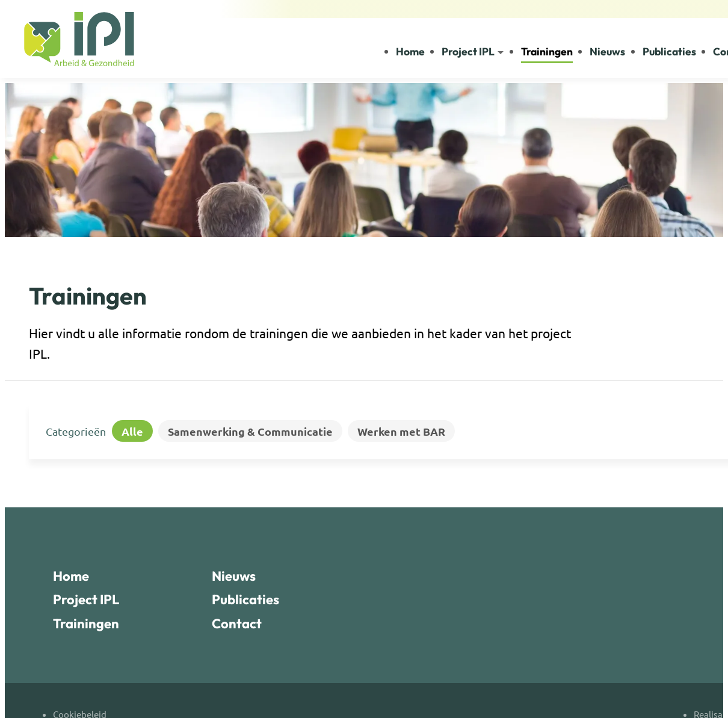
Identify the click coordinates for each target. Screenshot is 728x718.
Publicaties (245, 599)
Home (71, 576)
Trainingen (86, 624)
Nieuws (234, 576)
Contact (237, 624)
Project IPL (86, 599)
